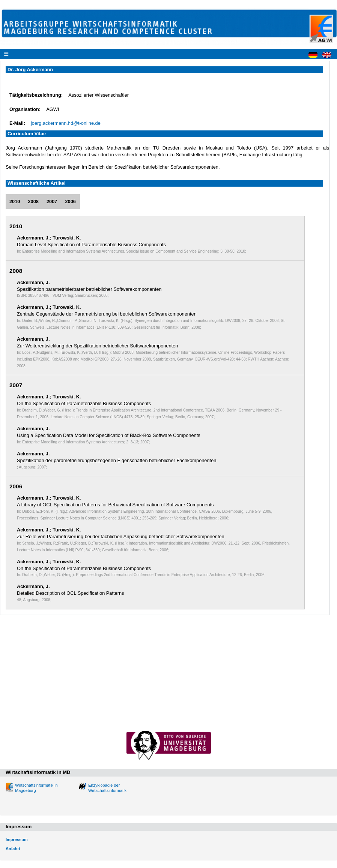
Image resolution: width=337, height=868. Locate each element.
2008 (33, 201)
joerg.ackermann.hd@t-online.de (66, 123)
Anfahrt (13, 849)
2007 (52, 201)
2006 (70, 201)
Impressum (17, 840)
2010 (15, 201)
